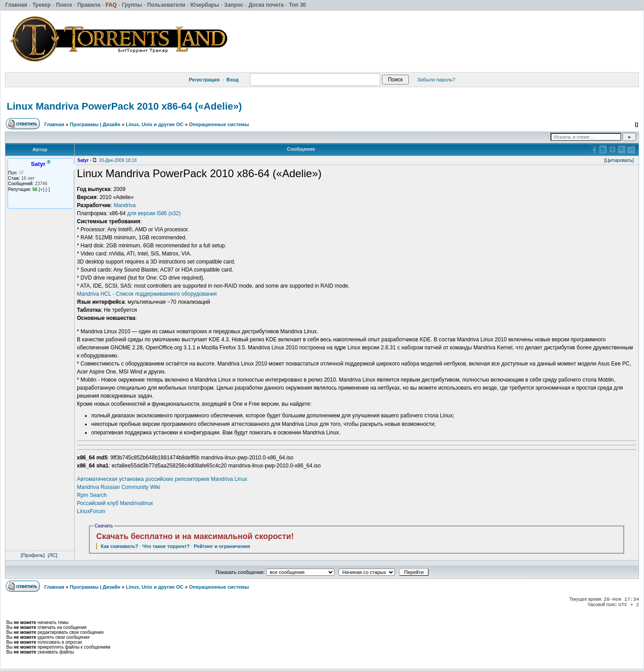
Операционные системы (219, 124)
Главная (54, 124)
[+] (41, 189)
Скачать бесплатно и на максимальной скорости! (195, 536)
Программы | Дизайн (95, 124)
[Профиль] (33, 555)
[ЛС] (53, 555)
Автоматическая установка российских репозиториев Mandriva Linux (162, 479)
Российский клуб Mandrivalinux (115, 503)
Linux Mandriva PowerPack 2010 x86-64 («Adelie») (124, 106)
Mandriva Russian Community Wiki (119, 487)
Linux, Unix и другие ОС (155, 124)
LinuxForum (91, 511)
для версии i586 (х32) (154, 213)
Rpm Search (92, 495)
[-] (48, 189)
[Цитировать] (619, 160)
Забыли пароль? (436, 80)
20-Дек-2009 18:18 (118, 160)
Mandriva (125, 205)
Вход (232, 80)
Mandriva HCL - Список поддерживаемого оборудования (147, 294)
